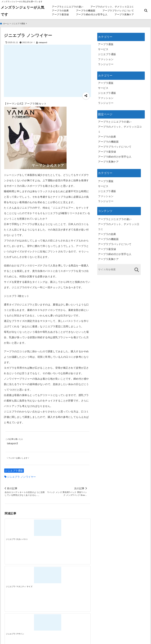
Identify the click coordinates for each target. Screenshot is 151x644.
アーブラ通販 (106, 43)
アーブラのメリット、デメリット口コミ (112, 7)
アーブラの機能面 (86, 11)
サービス (103, 48)
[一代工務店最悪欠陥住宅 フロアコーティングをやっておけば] (15, 575)
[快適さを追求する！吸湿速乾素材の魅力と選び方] (79, 575)
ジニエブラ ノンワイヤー (22, 476)
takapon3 (43, 41)
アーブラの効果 (60, 11)
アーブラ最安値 (60, 14)
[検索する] (137, 268)
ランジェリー (106, 63)
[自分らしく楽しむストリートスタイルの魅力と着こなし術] (58, 575)
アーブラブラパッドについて (118, 11)
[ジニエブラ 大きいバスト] (15, 525)
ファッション (106, 58)
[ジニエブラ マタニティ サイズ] (37, 525)
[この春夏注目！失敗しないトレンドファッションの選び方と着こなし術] (37, 575)
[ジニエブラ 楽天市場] (79, 525)
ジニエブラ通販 (14, 470)
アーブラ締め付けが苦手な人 (92, 14)
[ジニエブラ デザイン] (58, 525)
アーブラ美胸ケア (124, 14)
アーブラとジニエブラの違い (68, 7)
